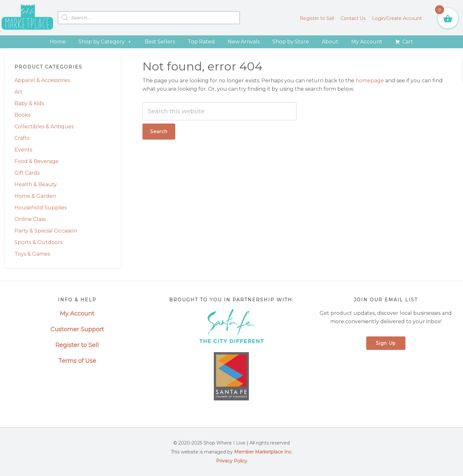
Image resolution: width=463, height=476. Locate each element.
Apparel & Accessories (42, 80)
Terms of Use (77, 361)
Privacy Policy (232, 461)
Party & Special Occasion (46, 231)
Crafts (22, 138)
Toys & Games (32, 254)
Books (22, 115)
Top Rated (201, 42)
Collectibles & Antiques (44, 127)
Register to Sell (77, 345)
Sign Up (386, 343)
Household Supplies (41, 208)
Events (23, 150)
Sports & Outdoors (38, 242)
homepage (370, 81)
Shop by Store (291, 42)
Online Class (30, 219)
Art (18, 92)
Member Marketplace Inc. (263, 452)
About (330, 42)
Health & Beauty (36, 184)
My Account (367, 42)
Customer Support (77, 329)
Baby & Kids (29, 103)
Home (58, 42)
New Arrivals (244, 42)
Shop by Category (105, 42)
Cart (408, 42)
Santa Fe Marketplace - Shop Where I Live (27, 18)
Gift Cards (27, 173)
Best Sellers (160, 42)
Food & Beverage (36, 161)
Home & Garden (35, 196)
